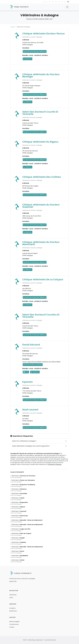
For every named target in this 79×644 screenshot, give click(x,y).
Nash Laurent (30, 410)
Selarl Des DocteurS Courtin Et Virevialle (40, 113)
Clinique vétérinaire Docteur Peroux (44, 34)
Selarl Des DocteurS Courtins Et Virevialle (41, 316)
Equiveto (28, 382)
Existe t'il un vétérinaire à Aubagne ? (24, 441)
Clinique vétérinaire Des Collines (42, 177)
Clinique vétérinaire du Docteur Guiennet (41, 206)
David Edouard (31, 345)
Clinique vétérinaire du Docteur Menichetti (41, 243)
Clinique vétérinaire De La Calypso (43, 280)
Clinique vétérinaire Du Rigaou (40, 142)
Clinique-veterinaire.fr (19, 7)
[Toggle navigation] (67, 7)
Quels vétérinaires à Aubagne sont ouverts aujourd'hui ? (31, 446)
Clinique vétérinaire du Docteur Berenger (41, 76)
